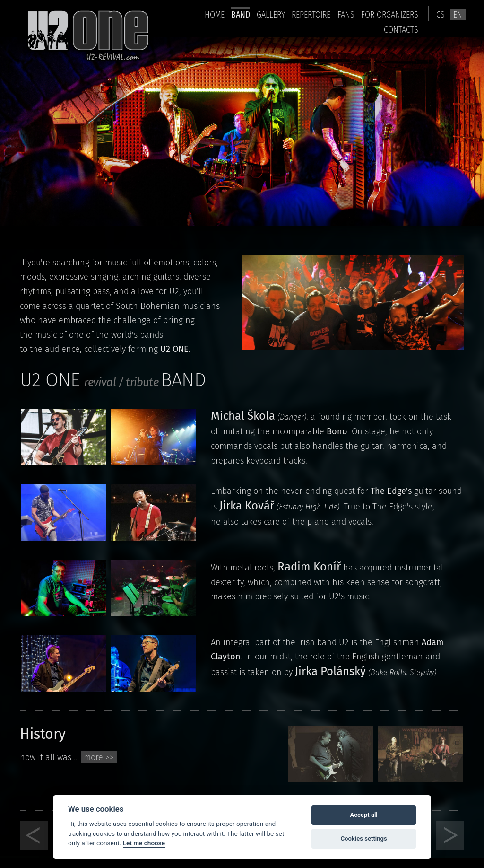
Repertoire (311, 14)
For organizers (390, 14)
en (458, 15)
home (215, 14)
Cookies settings (363, 838)
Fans (346, 14)
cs (441, 15)
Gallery (271, 14)
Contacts (401, 30)
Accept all (363, 815)
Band (241, 14)
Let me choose (144, 843)
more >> (99, 757)
